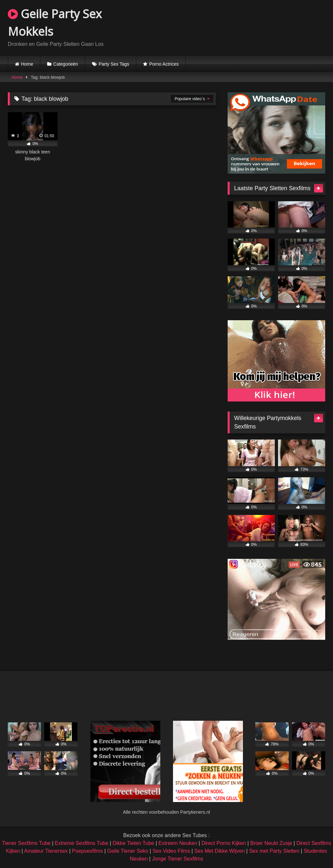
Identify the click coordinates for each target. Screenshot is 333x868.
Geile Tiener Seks (128, 851)
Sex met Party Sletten (274, 851)
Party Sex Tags (114, 64)
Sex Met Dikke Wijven (220, 851)
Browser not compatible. (249, 27)
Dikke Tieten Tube (133, 843)
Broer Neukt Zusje (271, 843)
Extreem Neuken (178, 843)
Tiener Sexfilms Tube (26, 843)
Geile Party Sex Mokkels (55, 23)
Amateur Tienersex (46, 851)
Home (27, 64)
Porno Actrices (164, 64)
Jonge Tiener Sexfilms (177, 859)
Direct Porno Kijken (224, 843)
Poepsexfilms (87, 851)
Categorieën (66, 64)
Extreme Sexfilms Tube (82, 843)
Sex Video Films (171, 851)
